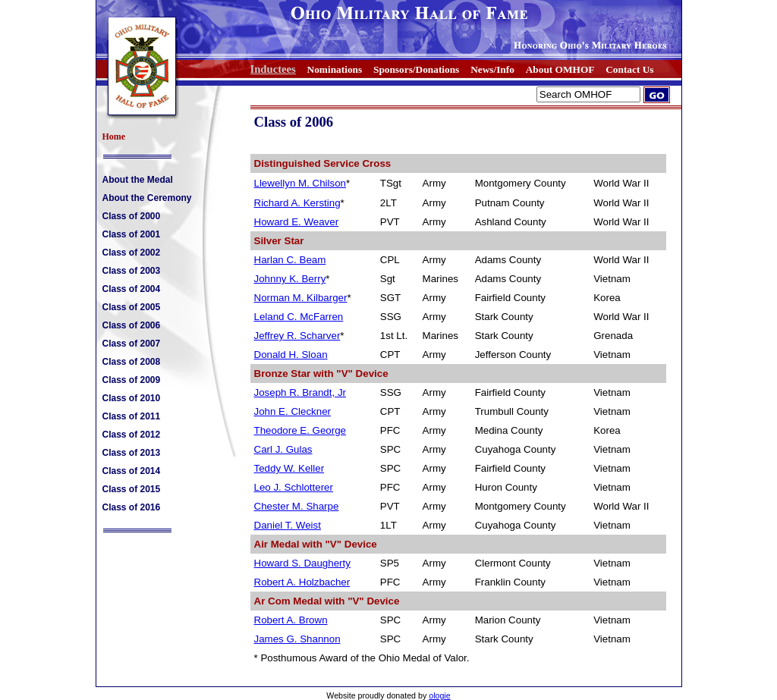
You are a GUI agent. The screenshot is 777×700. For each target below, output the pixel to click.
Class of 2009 (132, 380)
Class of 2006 (132, 325)
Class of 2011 (132, 416)
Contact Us (629, 69)
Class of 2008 (132, 362)
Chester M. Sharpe (297, 506)
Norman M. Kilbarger (301, 298)
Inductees (273, 69)
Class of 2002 (132, 253)
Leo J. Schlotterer (294, 487)
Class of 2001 (132, 234)
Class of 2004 (132, 289)
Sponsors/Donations (416, 69)
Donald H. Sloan (291, 355)
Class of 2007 (132, 344)
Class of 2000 (132, 216)
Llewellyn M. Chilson (300, 183)
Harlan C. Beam (290, 260)
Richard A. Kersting (297, 203)
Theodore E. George (300, 430)
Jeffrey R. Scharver (297, 336)
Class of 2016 (132, 507)
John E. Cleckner (293, 411)
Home (114, 137)
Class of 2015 (132, 489)
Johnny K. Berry (290, 279)
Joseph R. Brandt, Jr (300, 392)
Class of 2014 (132, 471)
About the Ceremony (147, 198)
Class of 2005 (132, 307)
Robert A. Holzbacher (302, 582)
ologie (439, 695)
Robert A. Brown (291, 620)
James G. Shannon (297, 639)
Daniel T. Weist (288, 525)
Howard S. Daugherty (302, 563)
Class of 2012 (132, 435)
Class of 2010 (132, 398)
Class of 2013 (132, 453)
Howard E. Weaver (297, 222)
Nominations (335, 69)
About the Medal (138, 180)
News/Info (492, 69)
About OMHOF (560, 69)
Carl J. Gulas (283, 449)
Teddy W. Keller (289, 468)
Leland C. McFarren (299, 317)
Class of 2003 (132, 271)
